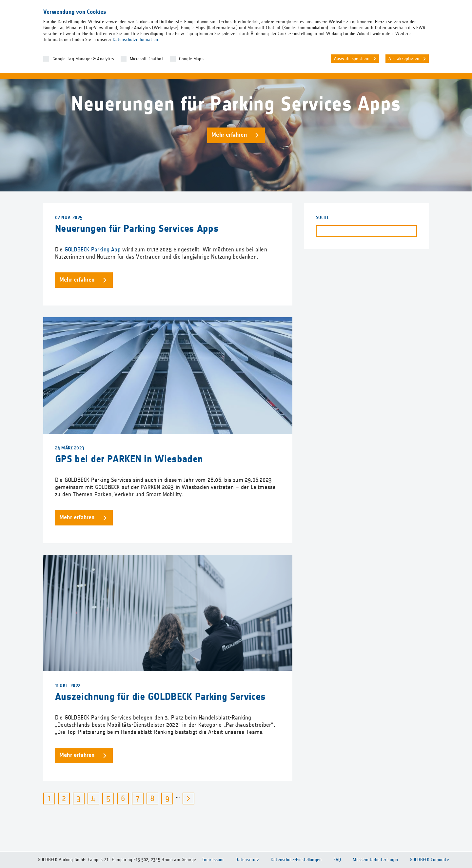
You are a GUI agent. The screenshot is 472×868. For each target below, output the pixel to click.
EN (443, 7)
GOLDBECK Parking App (93, 250)
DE (431, 7)
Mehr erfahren (229, 135)
